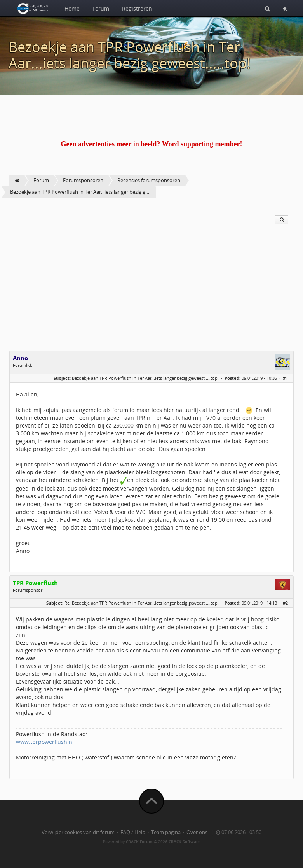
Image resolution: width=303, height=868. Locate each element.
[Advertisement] (151, 292)
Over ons (197, 832)
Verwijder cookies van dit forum (78, 832)
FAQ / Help (133, 832)
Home (72, 8)
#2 (285, 603)
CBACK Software (185, 842)
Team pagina (166, 832)
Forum (101, 8)
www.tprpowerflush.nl (45, 742)
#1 (285, 378)
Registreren (137, 8)
